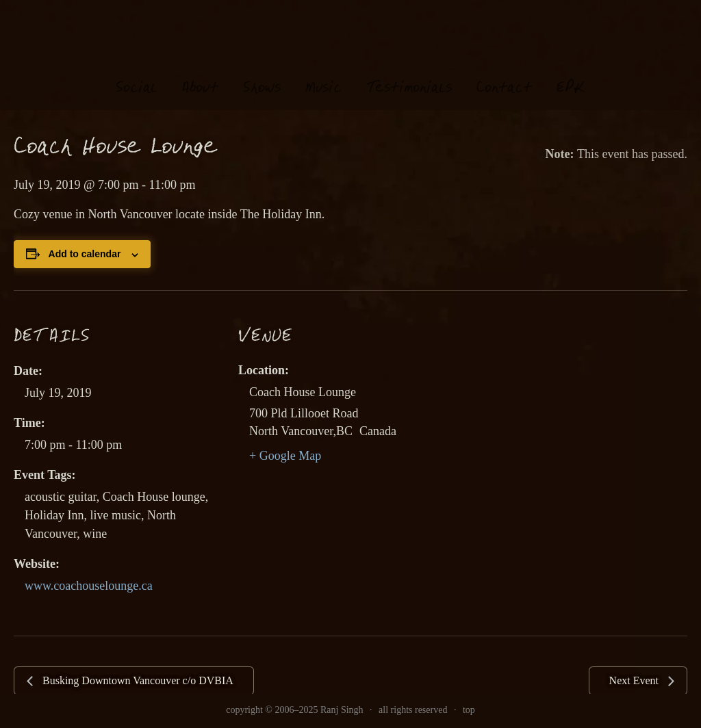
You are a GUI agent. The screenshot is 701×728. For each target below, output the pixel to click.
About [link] (200, 75)
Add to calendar (85, 254)
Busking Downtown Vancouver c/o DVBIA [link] (137, 680)
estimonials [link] (409, 75)
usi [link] (323, 75)
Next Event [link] (635, 680)
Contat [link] (504, 75)
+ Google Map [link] (285, 456)
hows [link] (262, 75)
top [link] (469, 710)
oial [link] (137, 75)
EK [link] (571, 74)
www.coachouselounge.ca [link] (89, 586)
